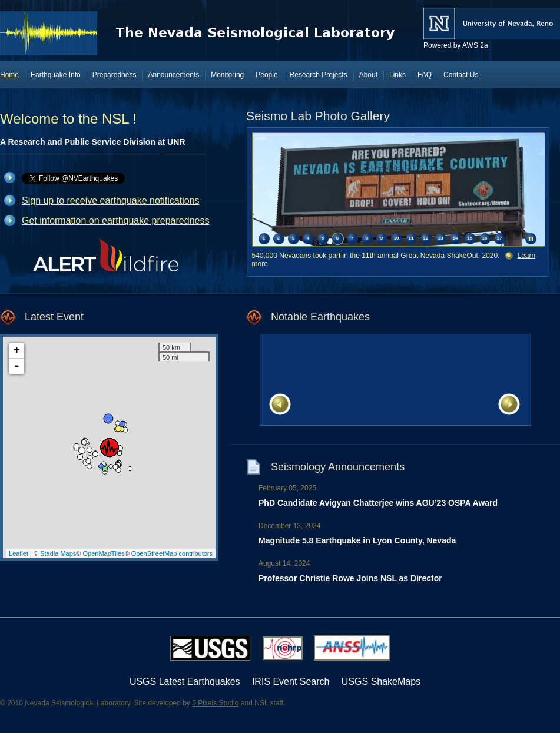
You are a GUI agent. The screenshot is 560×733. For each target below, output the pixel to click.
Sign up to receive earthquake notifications (111, 200)
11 (411, 238)
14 (455, 238)
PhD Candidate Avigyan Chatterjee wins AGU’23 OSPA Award (378, 503)
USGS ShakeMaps (381, 681)
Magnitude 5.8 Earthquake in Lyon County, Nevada (357, 540)
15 (470, 238)
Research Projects (319, 75)
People (266, 75)
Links (397, 75)
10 (397, 238)
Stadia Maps (58, 553)
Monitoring (227, 75)
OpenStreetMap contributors (172, 553)
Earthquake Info (56, 75)
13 (441, 238)
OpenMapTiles (104, 553)
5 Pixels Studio (215, 703)
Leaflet (19, 553)
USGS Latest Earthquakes (185, 681)
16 (485, 238)
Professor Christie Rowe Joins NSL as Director (350, 578)
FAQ (425, 75)
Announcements (173, 75)
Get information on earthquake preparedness (115, 220)
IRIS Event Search (291, 681)
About (368, 75)
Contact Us (461, 75)
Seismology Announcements (338, 467)
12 (426, 238)
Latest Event (54, 317)
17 (500, 238)
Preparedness (115, 75)
